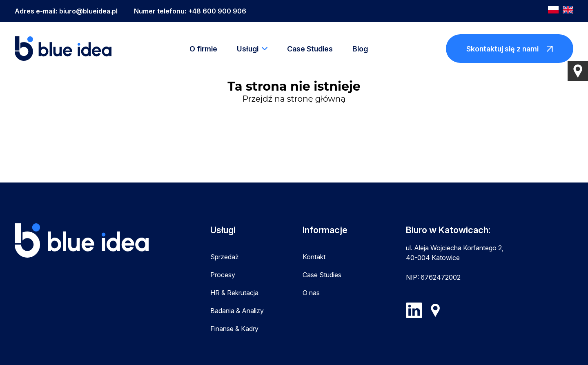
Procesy (223, 275)
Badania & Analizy (237, 311)
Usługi (248, 49)
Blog (360, 49)
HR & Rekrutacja (234, 293)
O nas (311, 293)
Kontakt (314, 257)
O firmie (203, 49)
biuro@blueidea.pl (88, 11)
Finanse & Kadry (234, 329)
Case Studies (310, 49)
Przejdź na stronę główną (294, 99)
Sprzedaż (225, 257)
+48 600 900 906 (217, 11)
